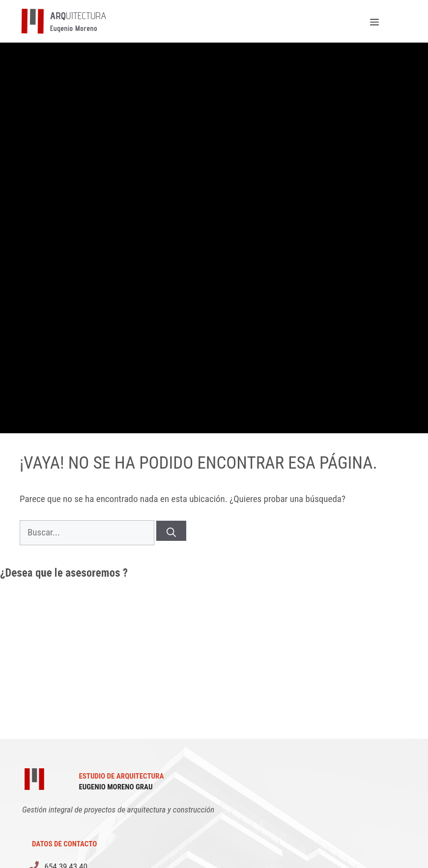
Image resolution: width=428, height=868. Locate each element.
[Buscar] (171, 531)
